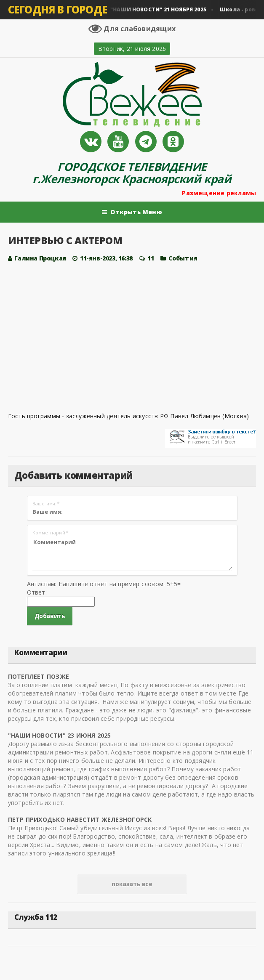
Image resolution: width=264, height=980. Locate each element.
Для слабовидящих (132, 29)
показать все (132, 884)
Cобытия (183, 258)
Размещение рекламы (219, 193)
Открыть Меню (132, 212)
